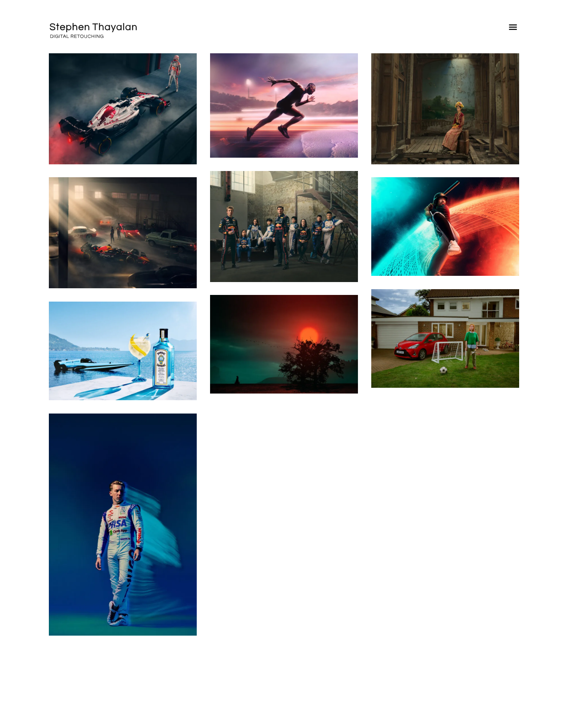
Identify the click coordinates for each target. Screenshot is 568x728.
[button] (513, 29)
